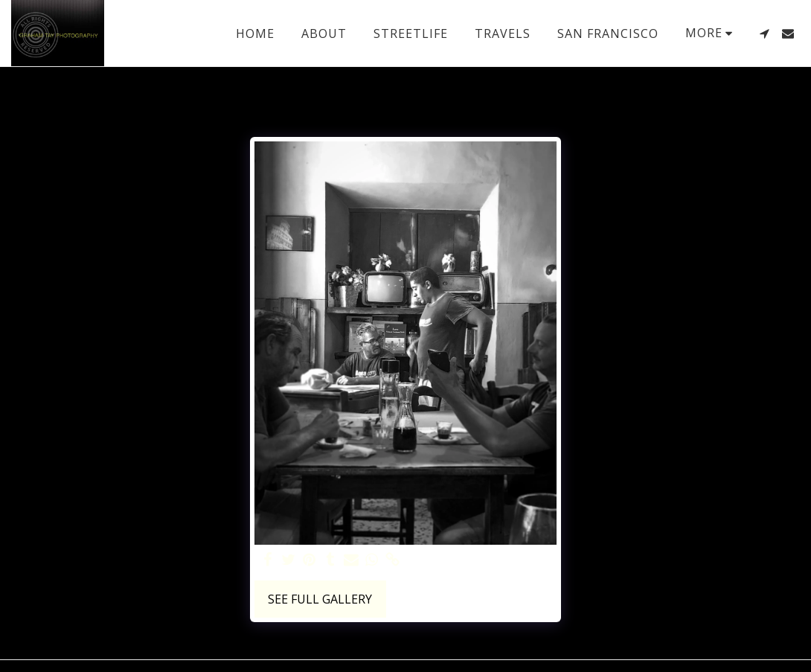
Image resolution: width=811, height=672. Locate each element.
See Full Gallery (320, 599)
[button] (764, 33)
